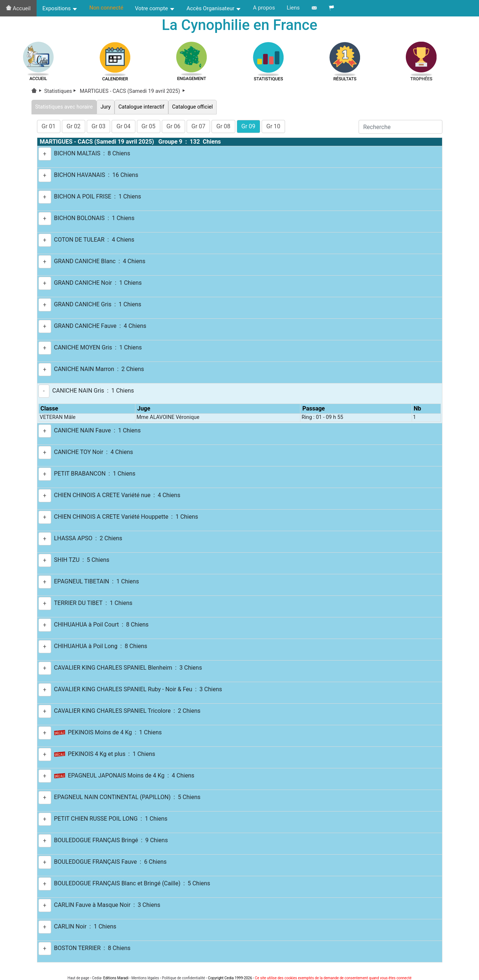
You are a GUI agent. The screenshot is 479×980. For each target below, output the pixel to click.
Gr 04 (123, 126)
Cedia (96, 978)
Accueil (18, 8)
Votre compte (155, 8)
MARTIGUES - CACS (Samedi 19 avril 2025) (133, 91)
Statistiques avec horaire (64, 107)
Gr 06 (173, 126)
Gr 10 (273, 126)
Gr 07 (198, 126)
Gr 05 (149, 126)
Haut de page (78, 978)
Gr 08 (223, 126)
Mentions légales (145, 978)
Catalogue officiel (192, 107)
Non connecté (106, 8)
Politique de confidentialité (183, 978)
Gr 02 (74, 126)
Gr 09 (248, 126)
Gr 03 (98, 126)
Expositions (60, 8)
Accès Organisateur (214, 8)
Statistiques (61, 91)
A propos (264, 8)
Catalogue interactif (141, 107)
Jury (106, 107)
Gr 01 (49, 126)
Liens (293, 8)
